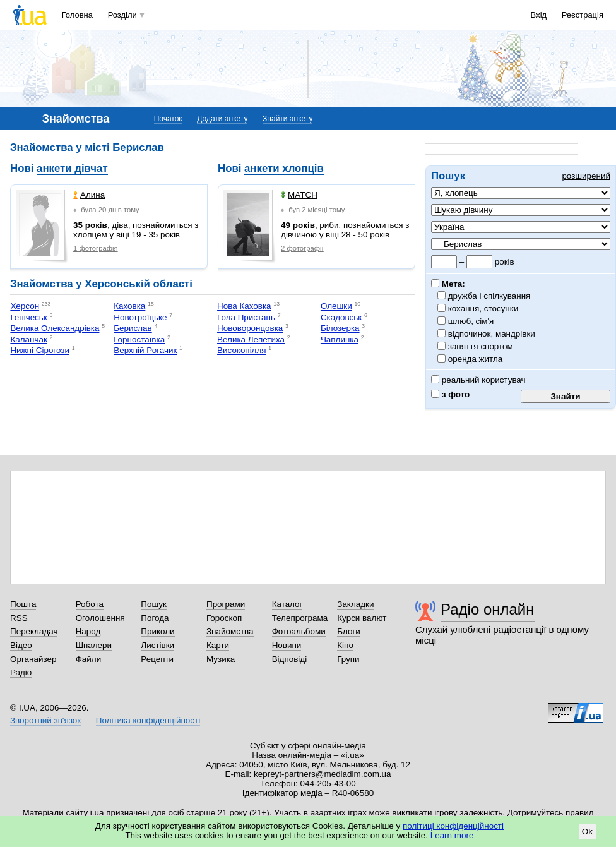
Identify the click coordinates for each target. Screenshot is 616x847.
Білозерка (340, 329)
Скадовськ (341, 317)
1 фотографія (96, 248)
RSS (19, 618)
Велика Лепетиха (251, 339)
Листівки (157, 645)
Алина (89, 195)
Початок (168, 119)
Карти (218, 645)
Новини (287, 645)
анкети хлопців (284, 168)
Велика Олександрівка (55, 329)
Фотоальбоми (299, 631)
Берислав (133, 329)
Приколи (157, 631)
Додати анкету (222, 119)
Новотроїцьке (140, 317)
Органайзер (33, 659)
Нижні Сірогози (40, 351)
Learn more (452, 835)
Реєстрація (583, 15)
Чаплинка (340, 339)
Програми (226, 604)
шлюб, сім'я (471, 321)
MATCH (299, 195)
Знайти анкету (287, 119)
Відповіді (290, 659)
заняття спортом (481, 346)
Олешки (336, 307)
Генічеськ (28, 317)
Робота (90, 604)
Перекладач (34, 631)
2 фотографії (302, 248)
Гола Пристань (246, 317)
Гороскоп (224, 618)
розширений (586, 176)
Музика (221, 659)
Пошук (154, 604)
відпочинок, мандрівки (492, 334)
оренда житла (476, 359)
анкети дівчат (72, 168)
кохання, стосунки (483, 309)
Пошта (23, 604)
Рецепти (157, 659)
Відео (21, 645)
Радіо (21, 672)
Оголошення (100, 618)
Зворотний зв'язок (45, 720)
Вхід (539, 15)
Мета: (448, 284)
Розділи (122, 15)
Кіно (345, 645)
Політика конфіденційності (148, 720)
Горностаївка (139, 339)
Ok (587, 832)
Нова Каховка (244, 307)
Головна (77, 15)
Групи (348, 659)
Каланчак (28, 339)
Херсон (25, 307)
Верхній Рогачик (145, 351)
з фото (450, 394)
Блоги (349, 631)
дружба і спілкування (489, 296)
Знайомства (230, 631)
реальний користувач (478, 380)
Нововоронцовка (250, 329)
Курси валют (362, 618)
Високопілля (242, 351)
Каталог (287, 604)
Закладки (355, 604)
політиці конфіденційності (453, 826)
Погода (155, 618)
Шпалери (94, 645)
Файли (89, 659)
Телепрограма (300, 618)
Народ (88, 631)
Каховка (129, 307)
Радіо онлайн (488, 609)
